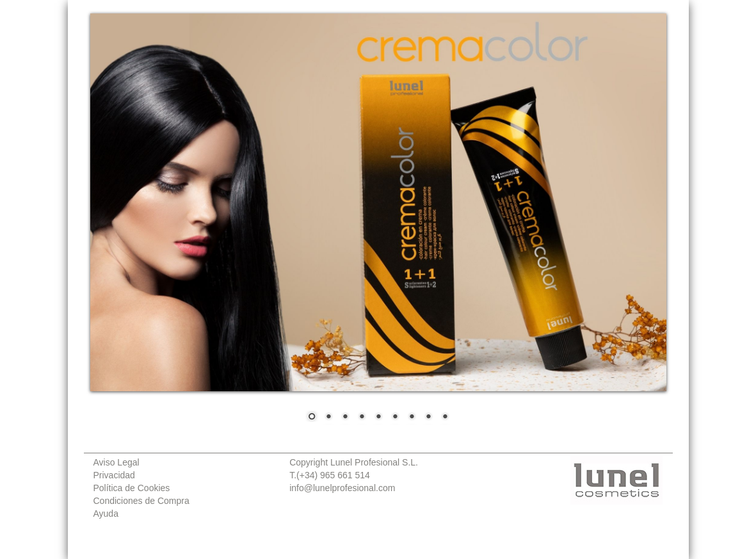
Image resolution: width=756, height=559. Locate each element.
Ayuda (106, 514)
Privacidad (114, 475)
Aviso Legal (117, 462)
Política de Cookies (132, 488)
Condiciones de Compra (141, 501)
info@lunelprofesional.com (342, 488)
